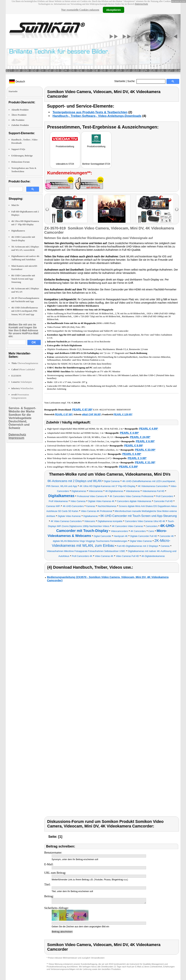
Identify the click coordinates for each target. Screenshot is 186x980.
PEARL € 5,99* (129, 467)
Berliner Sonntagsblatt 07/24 (96, 164)
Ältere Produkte (19, 115)
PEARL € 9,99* (134, 445)
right (177, 209)
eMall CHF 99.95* (91, 414)
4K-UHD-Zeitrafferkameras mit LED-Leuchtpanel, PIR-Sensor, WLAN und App (25, 311)
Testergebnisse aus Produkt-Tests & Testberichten (90, 112)
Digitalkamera (18, 231)
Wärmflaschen (22, 388)
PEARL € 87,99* (82, 409)
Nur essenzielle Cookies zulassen (80, 10)
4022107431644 (107, 410)
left (47, 209)
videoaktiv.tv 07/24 (65, 164)
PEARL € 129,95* (123, 414)
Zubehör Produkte (20, 125)
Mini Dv (15, 205)
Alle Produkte (18, 120)
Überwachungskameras (25, 363)
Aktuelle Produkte (20, 110)
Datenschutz (141, 4)
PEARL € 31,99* (145, 462)
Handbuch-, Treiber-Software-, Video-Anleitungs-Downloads (97, 116)
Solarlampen (22, 382)
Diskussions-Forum (21, 162)
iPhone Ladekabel (23, 369)
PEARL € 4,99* (149, 429)
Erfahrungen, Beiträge (22, 156)
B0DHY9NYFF (124, 410)
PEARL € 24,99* (140, 437)
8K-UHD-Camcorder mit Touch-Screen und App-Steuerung (23, 279)
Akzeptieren (113, 10)
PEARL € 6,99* (145, 441)
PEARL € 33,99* (145, 450)
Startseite (120, 81)
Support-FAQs (18, 149)
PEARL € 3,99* (137, 458)
